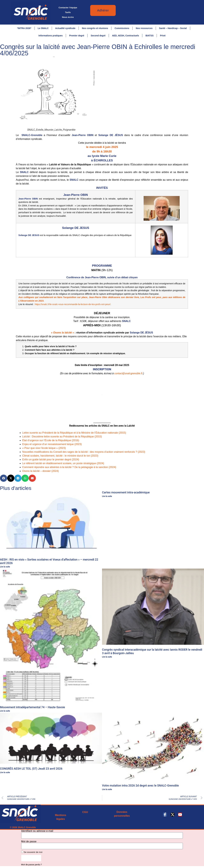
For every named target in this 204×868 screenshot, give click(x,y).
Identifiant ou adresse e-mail (37, 831)
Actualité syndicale (65, 28)
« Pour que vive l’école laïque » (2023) (44, 448)
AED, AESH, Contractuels (126, 36)
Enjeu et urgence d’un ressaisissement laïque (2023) (52, 445)
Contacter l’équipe (68, 8)
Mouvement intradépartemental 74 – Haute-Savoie (33, 707)
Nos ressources (144, 28)
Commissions (122, 28)
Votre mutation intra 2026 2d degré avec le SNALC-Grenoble (140, 786)
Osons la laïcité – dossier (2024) (41, 471)
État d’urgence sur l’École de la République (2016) (51, 441)
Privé (163, 36)
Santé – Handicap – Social (173, 28)
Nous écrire (68, 17)
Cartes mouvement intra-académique (126, 493)
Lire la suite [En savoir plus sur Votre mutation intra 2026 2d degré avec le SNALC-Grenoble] (107, 790)
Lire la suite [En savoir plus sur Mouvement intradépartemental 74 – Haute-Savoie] (5, 711)
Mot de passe (29, 842)
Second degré (98, 36)
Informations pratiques (51, 36)
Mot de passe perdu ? (32, 865)
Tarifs (68, 12)
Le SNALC (43, 28)
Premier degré (77, 36)
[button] (4, 478)
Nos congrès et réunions (95, 28)
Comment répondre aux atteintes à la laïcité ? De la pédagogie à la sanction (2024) (69, 467)
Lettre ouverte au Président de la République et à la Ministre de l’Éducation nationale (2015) (74, 433)
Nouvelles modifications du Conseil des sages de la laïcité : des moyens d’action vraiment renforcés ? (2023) (84, 452)
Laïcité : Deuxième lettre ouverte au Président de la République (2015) (62, 437)
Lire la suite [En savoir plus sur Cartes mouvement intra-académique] (107, 497)
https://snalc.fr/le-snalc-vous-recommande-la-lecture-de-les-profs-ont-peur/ (73, 305)
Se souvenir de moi (32, 852)
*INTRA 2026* (24, 28)
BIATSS (149, 36)
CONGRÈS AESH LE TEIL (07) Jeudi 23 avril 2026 (31, 769)
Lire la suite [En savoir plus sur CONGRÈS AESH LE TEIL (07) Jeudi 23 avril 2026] (5, 773)
